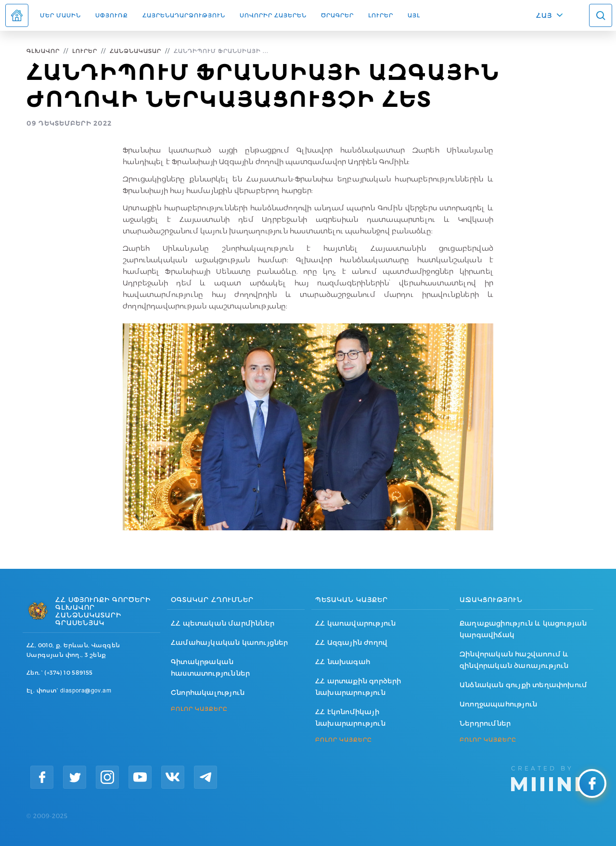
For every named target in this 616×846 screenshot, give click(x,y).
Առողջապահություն (498, 704)
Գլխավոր (43, 51)
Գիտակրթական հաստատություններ (210, 667)
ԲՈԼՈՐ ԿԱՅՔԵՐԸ (199, 709)
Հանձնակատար (135, 51)
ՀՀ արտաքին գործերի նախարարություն (358, 687)
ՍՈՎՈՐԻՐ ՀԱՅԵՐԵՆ (273, 15)
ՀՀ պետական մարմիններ (223, 623)
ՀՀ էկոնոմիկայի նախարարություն (350, 718)
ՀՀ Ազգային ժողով (351, 642)
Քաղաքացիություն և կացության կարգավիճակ (523, 629)
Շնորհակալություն (208, 692)
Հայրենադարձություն (184, 15)
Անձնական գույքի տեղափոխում (523, 685)
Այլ (414, 15)
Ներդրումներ (485, 723)
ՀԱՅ (544, 15)
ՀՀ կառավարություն (355, 623)
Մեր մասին (60, 15)
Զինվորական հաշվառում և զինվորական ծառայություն (514, 660)
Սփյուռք (112, 15)
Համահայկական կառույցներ (230, 642)
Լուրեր (381, 15)
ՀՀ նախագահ (343, 662)
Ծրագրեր (337, 15)
